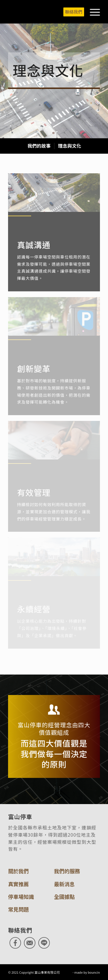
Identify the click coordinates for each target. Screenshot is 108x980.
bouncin (94, 972)
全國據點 (65, 897)
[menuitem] (71, 12)
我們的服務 (67, 871)
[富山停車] (45, 12)
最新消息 (65, 884)
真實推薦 (18, 884)
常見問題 (18, 909)
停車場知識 (21, 897)
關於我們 (18, 871)
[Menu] (92, 12)
